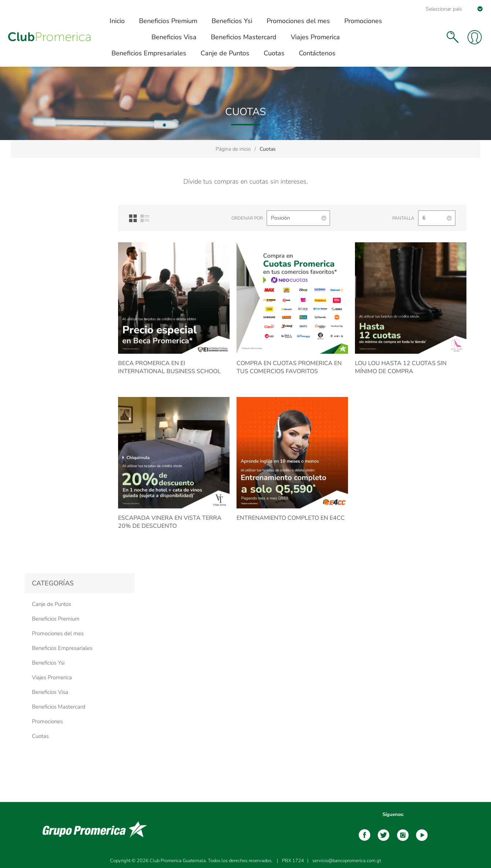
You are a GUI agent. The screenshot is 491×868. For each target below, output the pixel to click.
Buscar (452, 37)
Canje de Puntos (52, 604)
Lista (145, 218)
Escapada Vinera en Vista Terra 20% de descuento (170, 522)
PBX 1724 (293, 861)
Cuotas (40, 736)
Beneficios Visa (50, 692)
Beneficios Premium (56, 619)
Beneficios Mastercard (59, 707)
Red (133, 218)
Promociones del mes (58, 633)
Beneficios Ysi (48, 663)
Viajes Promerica (52, 677)
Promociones (47, 721)
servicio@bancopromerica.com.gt (347, 861)
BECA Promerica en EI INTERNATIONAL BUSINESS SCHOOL (169, 367)
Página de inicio (233, 149)
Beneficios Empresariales (62, 648)
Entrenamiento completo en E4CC (291, 518)
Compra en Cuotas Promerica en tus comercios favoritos (289, 367)
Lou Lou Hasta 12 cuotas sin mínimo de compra (401, 367)
